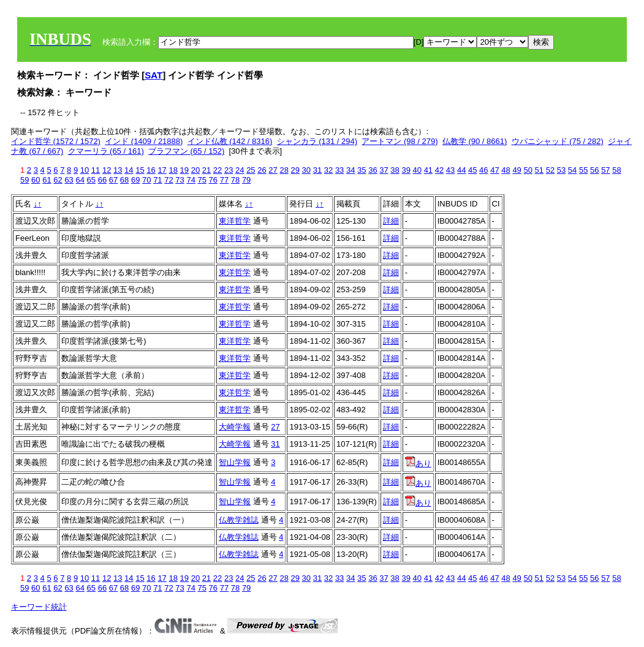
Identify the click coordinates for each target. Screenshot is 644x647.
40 (417, 170)
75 (202, 180)
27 (273, 170)
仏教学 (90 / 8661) (475, 141)
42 (439, 170)
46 (483, 170)
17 (162, 170)
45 (472, 170)
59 (25, 180)
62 (58, 180)
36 (373, 170)
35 (362, 170)
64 (80, 180)
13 (118, 170)
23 (229, 170)
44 (461, 170)
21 (206, 170)
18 (173, 170)
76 (213, 180)
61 (47, 180)
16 (151, 170)
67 (113, 180)
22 (218, 170)
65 (91, 180)
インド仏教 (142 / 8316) (230, 141)
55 (583, 170)
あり (418, 463)
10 (85, 170)
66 (102, 180)
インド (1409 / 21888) (144, 141)
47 (494, 170)
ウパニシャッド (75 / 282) (558, 141)
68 (124, 180)
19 (184, 170)
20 (195, 170)
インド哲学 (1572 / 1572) (56, 141)
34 (350, 170)
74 (191, 180)
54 (572, 170)
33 (339, 170)
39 (406, 170)
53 (561, 170)
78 (235, 180)
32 (328, 170)
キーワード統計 (39, 607)
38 (395, 170)
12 (107, 170)
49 (517, 170)
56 (594, 170)
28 (284, 170)
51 (539, 170)
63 (69, 180)
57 (605, 170)
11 (96, 170)
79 (246, 180)
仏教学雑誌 (239, 520)
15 (140, 170)
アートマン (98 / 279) (400, 141)
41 (428, 170)
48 (506, 170)
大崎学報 (235, 427)
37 (384, 170)
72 (169, 180)
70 (146, 180)
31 (317, 170)
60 (36, 180)
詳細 (391, 221)
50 (528, 170)
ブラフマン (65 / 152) (186, 151)
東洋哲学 (235, 221)
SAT (153, 75)
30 (306, 170)
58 (616, 170)
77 (224, 180)
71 (157, 180)
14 (129, 170)
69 (135, 180)
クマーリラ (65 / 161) (106, 151)
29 (295, 170)
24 (240, 170)
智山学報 (235, 462)
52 (550, 170)
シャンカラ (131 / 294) (317, 141)
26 (262, 170)
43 (450, 170)
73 (180, 180)
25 (251, 170)
